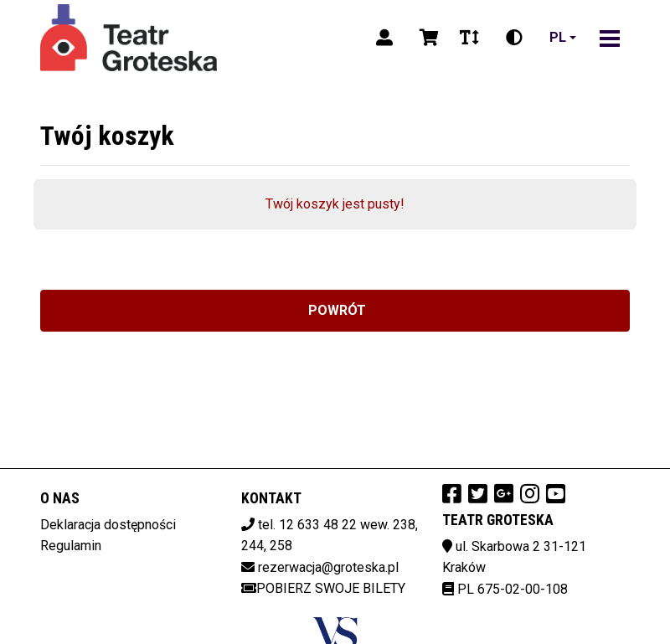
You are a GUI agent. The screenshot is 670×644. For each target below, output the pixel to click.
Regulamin (71, 546)
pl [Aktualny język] (558, 37)
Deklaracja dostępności (108, 525)
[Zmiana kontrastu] (514, 38)
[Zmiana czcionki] (469, 38)
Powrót (335, 310)
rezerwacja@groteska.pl (328, 567)
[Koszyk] (426, 38)
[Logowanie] (384, 38)
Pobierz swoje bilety (323, 588)
